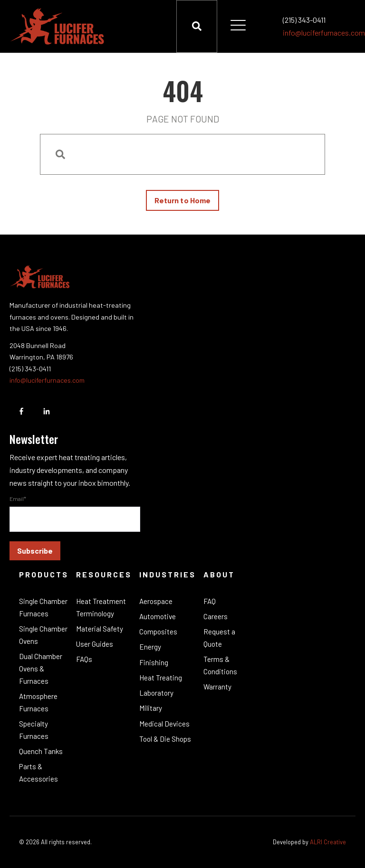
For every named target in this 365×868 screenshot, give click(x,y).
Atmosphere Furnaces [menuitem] (38, 702)
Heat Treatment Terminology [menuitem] (101, 607)
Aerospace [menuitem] (156, 601)
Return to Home (182, 200)
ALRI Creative (328, 842)
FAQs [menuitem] (84, 659)
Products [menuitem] (44, 574)
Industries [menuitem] (168, 574)
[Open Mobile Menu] (238, 26)
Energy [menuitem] (150, 647)
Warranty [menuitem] (217, 687)
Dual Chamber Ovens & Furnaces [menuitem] (41, 669)
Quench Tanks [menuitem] (41, 751)
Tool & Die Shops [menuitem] (165, 739)
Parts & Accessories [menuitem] (38, 773)
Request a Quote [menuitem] (219, 638)
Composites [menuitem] (158, 632)
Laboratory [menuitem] (156, 693)
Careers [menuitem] (216, 616)
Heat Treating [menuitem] (161, 678)
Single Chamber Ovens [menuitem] (43, 635)
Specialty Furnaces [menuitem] (34, 730)
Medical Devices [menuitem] (164, 724)
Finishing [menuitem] (154, 662)
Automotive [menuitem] (158, 616)
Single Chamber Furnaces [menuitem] (43, 607)
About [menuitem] (219, 574)
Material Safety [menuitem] (100, 629)
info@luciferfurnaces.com (324, 33)
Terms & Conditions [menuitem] (220, 665)
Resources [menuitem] (104, 574)
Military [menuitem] (151, 708)
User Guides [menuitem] (95, 644)
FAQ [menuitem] (210, 601)
